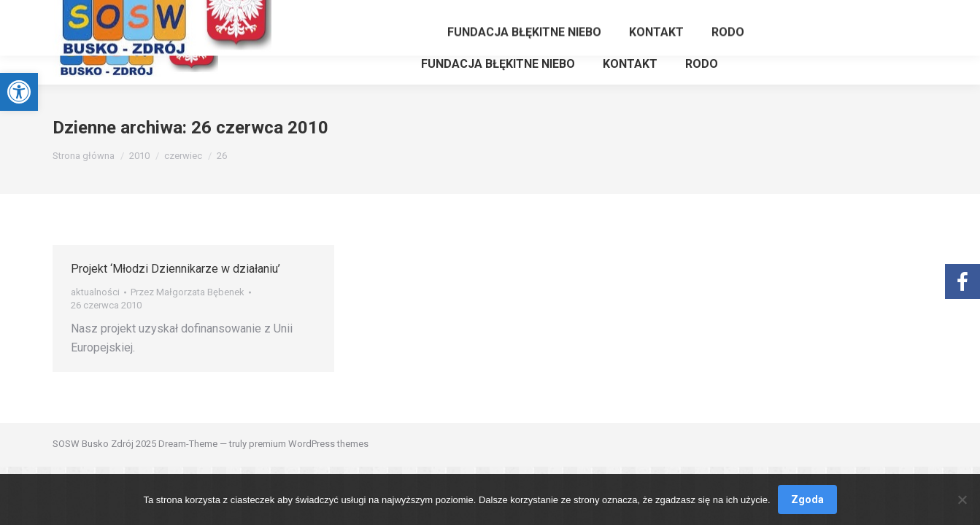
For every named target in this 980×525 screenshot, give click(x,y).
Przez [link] (188, 292)
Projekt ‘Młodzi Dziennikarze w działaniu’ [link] (175, 269)
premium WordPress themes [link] (309, 444)
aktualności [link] (95, 292)
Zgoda (807, 499)
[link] (19, 92)
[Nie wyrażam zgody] (962, 499)
